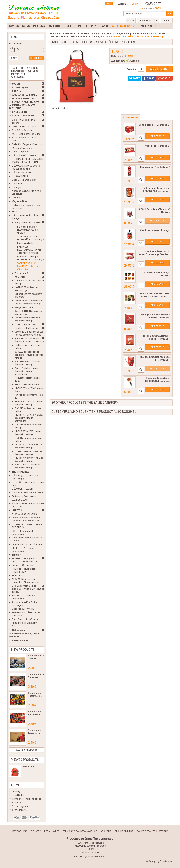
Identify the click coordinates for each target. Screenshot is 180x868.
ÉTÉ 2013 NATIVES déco (27, 384)
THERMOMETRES (21, 472)
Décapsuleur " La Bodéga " (155, 167)
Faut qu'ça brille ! (26, 243)
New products (23, 650)
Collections (18, 630)
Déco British (18, 184)
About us (17, 802)
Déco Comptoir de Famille (25, 619)
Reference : (118, 56)
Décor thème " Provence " (25, 155)
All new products (27, 750)
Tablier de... (29, 767)
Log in (135, 4)
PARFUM (17, 91)
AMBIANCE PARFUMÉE (24, 95)
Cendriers (17, 198)
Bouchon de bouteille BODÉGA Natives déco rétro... (157, 381)
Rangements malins (25, 307)
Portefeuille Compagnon (24, 496)
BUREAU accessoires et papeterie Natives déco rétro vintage (29, 355)
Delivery (16, 791)
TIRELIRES (17, 212)
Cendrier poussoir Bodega (155, 230)
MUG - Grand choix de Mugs (26, 134)
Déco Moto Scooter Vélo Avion (28, 492)
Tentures (16, 555)
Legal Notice (19, 795)
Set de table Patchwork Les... (34, 715)
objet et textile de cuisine (25, 127)
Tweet (134, 78)
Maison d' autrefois (22, 148)
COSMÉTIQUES (20, 87)
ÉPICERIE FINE (20, 112)
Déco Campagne (20, 152)
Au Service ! (20, 277)
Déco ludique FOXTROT (24, 609)
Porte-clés (17, 575)
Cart (15, 37)
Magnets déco (19, 201)
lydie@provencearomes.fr (93, 856)
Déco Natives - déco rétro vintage (104, 33)
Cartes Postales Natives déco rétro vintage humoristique (27, 371)
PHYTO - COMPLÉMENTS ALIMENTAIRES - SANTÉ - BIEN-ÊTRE (24, 105)
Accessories (131, 117)
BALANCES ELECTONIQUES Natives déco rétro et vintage (29, 250)
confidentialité (19, 810)
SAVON (16, 84)
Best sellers (20, 831)
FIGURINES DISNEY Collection (27, 544)
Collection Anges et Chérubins (27, 144)
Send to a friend (60, 108)
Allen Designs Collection (24, 514)
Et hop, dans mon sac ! (26, 324)
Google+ (164, 78)
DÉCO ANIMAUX (20, 176)
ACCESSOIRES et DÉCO (24, 116)
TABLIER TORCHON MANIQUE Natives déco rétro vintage (29, 266)
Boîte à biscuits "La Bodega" (154, 125)
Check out (36, 58)
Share (149, 78)
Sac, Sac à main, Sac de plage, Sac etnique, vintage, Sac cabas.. (28, 589)
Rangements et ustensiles (28, 223)
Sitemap (163, 831)
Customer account (148, 20)
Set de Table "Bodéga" (157, 146)
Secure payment (20, 806)
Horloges (17, 187)
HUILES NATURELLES (23, 99)
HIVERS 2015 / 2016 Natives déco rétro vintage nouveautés (29, 418)
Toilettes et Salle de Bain (27, 328)
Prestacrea (166, 861)
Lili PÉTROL (18, 510)
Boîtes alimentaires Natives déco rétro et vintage (28, 230)
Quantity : (132, 69)
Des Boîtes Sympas (22, 130)
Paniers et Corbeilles (22, 565)
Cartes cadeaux (21, 640)
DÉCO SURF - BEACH (22, 489)
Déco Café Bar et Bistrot (24, 180)
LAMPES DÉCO (19, 500)
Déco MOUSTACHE (22, 172)
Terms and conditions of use (27, 799)
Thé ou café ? (21, 273)
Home (16, 785)
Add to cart (157, 136)
